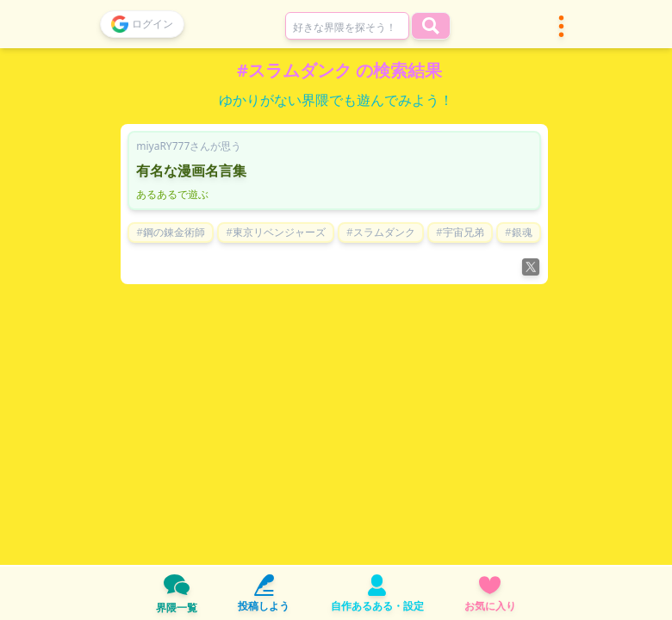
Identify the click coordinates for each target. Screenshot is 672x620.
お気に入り (490, 594)
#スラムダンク (381, 232)
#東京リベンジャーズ (276, 232)
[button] (561, 26)
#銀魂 (519, 232)
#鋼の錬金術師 (171, 232)
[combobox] (347, 26)
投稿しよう (264, 594)
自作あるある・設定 (377, 594)
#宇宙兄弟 (460, 232)
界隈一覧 (177, 593)
